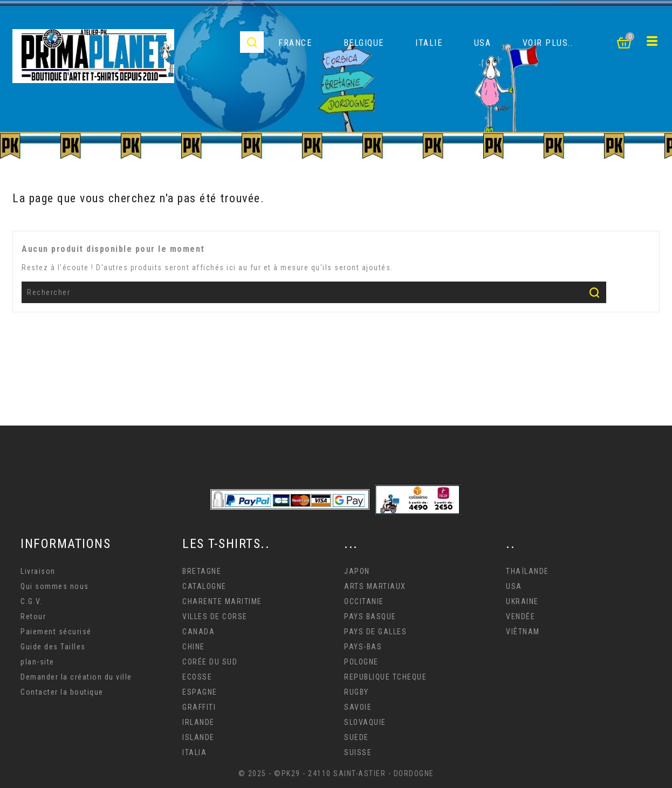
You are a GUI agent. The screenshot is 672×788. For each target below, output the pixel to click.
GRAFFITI (199, 707)
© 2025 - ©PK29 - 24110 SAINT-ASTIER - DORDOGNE (336, 773)
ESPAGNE (200, 692)
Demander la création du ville (76, 677)
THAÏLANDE (527, 571)
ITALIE (429, 43)
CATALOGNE (204, 586)
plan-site (37, 662)
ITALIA (194, 752)
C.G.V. (31, 601)
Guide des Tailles (53, 647)
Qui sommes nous (55, 586)
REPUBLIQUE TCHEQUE (385, 677)
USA (483, 43)
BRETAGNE (202, 571)
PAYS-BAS (363, 647)
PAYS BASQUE (370, 616)
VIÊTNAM (523, 632)
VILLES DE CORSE (215, 616)
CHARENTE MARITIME (222, 601)
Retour (33, 616)
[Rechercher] (314, 292)
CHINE (194, 647)
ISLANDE (198, 737)
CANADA (198, 632)
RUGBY (356, 692)
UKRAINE (522, 601)
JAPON (357, 571)
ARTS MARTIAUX (375, 586)
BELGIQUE (364, 43)
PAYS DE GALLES (375, 632)
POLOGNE (361, 662)
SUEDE (356, 737)
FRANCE (295, 43)
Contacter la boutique (62, 692)
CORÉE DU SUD (210, 662)
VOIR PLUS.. (548, 43)
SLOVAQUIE (365, 722)
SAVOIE (358, 707)
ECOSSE (197, 677)
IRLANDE (198, 722)
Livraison (38, 571)
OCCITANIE (364, 601)
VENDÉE (520, 616)
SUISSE (358, 752)
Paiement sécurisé (56, 632)
